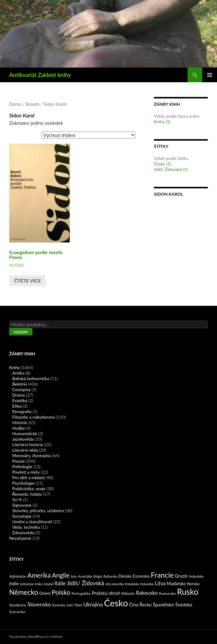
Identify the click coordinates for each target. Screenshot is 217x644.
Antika (18, 373)
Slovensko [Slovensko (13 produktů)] (39, 604)
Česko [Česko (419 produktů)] (116, 603)
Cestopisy (21, 389)
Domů (15, 104)
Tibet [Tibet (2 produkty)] (78, 605)
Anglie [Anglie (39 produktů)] (61, 575)
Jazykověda (23, 439)
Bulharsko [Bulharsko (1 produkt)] (110, 576)
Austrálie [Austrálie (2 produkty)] (85, 576)
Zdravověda (23, 533)
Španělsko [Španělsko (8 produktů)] (163, 604)
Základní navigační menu (210, 75)
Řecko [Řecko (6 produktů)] (146, 605)
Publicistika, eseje (29, 489)
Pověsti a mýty (26, 472)
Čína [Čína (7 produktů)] (134, 605)
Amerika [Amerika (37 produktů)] (39, 575)
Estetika (20, 400)
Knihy (15, 367)
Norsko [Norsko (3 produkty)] (193, 584)
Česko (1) (163, 164)
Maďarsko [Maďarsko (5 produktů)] (176, 584)
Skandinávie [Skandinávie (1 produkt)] (18, 605)
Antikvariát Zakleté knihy (40, 75)
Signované (22, 505)
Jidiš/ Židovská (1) (171, 169)
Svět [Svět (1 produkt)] (70, 605)
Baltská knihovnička (31, 378)
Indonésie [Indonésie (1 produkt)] (27, 584)
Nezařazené (20, 538)
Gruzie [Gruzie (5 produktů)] (181, 576)
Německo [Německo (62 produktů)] (24, 592)
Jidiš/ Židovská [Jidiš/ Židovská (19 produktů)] (85, 583)
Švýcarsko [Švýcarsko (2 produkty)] (17, 612)
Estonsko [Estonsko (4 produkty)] (141, 576)
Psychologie (23, 483)
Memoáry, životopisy (32, 455)
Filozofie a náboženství (34, 417)
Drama (19, 395)
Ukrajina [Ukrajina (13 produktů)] (93, 604)
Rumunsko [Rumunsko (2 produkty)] (167, 593)
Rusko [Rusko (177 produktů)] (188, 592)
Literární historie (28, 444)
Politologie (22, 466)
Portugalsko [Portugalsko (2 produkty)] (81, 593)
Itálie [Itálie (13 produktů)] (60, 583)
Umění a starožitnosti (32, 522)
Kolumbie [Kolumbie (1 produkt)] (147, 584)
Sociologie (22, 516)
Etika (17, 406)
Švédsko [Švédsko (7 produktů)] (184, 605)
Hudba (19, 428)
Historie (20, 422)
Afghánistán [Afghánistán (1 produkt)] (18, 576)
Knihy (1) (162, 122)
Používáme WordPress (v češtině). (36, 637)
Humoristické (25, 433)
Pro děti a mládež (29, 477)
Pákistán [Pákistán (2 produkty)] (128, 593)
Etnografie (22, 411)
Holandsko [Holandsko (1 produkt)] (196, 576)
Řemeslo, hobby (27, 494)
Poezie (18, 461)
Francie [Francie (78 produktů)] (162, 575)
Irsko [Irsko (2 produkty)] (39, 584)
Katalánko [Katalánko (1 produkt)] (132, 584)
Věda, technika (26, 527)
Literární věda (25, 450)
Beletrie (20, 384)
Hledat (21, 332)
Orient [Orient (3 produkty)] (45, 593)
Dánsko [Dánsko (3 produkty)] (125, 576)
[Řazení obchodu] (89, 135)
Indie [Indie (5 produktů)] (14, 584)
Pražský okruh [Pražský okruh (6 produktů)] (106, 593)
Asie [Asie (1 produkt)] (74, 576)
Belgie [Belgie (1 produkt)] (98, 576)
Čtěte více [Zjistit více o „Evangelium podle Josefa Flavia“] (27, 281)
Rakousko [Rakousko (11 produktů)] (147, 593)
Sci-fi (17, 500)
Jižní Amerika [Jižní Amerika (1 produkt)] (114, 584)
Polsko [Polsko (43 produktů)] (61, 592)
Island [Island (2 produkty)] (49, 584)
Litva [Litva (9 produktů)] (160, 583)
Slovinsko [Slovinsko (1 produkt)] (59, 605)
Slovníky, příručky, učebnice (38, 511)
